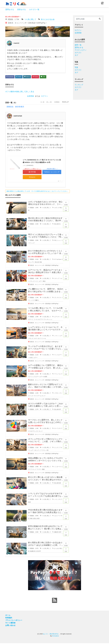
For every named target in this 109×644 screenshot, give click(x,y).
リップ (33, 378)
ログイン (44, 96)
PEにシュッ (58, 241)
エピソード (57, 517)
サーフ (56, 429)
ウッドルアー (58, 356)
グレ (56, 298)
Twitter (21, 77)
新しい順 (45, 103)
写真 (76, 67)
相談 (43, 470)
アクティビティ (81, 50)
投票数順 (54, 103)
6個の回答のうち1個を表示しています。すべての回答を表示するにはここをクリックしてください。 (37, 192)
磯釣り (37, 301)
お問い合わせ (10, 626)
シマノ (56, 337)
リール (36, 320)
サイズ (59, 298)
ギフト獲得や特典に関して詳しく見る (20, 92)
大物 (40, 263)
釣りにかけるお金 (48, 19)
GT (55, 260)
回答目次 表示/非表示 (15, 107)
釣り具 (36, 552)
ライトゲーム (37, 397)
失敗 (31, 519)
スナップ (57, 279)
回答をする (22, 10)
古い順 (37, 103)
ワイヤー (39, 470)
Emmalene (56, 637)
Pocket (40, 77)
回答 (66, 210)
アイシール (57, 375)
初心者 (56, 225)
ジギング (36, 451)
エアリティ (57, 318)
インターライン (59, 467)
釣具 (60, 484)
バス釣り (31, 358)
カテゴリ (78, 53)
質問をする (10, 10)
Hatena (30, 77)
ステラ (36, 339)
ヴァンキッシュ (48, 320)
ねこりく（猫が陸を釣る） (51, 635)
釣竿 (60, 410)
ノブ (40, 451)
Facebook (11, 77)
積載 (56, 533)
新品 (44, 282)
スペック (31, 397)
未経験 (32, 552)
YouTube (59, 260)
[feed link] (55, 601)
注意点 (35, 519)
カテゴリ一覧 (34, 10)
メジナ (33, 301)
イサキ (56, 394)
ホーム (8, 616)
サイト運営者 (10, 624)
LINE (49, 77)
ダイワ (40, 339)
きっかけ (57, 549)
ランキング (79, 85)
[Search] (100, 19)
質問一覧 (78, 45)
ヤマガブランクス (33, 432)
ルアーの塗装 (43, 378)
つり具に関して (30, 19)
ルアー (41, 282)
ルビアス (40, 320)
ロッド (44, 397)
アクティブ (64, 103)
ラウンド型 (45, 451)
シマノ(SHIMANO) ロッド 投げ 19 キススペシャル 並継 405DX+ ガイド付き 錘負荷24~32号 (42, 162)
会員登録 (31, 96)
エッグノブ (57, 448)
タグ (76, 55)
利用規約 (9, 619)
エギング (57, 208)
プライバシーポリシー (14, 621)
